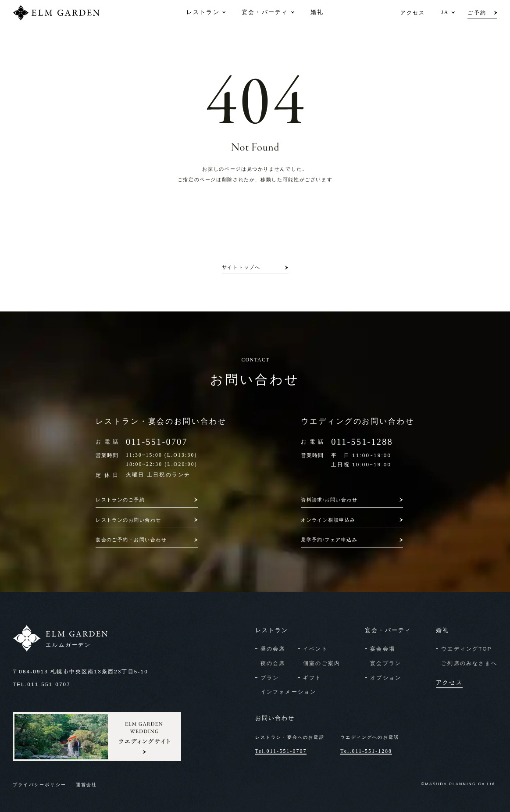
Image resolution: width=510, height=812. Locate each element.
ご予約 (477, 13)
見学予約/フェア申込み (329, 540)
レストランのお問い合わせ (128, 520)
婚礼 (317, 13)
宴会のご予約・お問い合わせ (131, 540)
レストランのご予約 (120, 500)
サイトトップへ (241, 267)
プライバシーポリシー (39, 785)
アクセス (413, 13)
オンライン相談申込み (328, 520)
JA (445, 13)
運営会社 (87, 785)
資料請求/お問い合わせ (329, 500)
